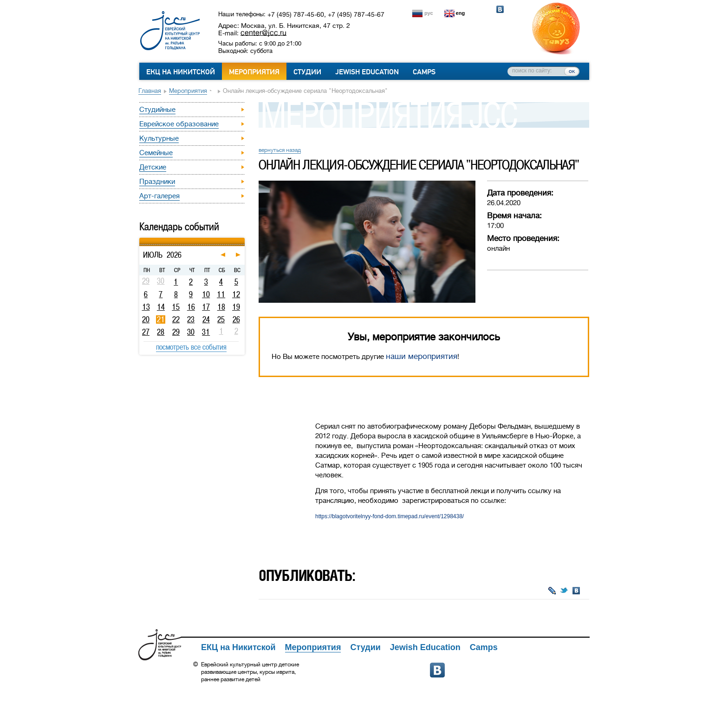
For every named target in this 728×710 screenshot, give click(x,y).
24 (206, 319)
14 (161, 307)
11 (221, 294)
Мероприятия (254, 72)
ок (572, 71)
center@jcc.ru (263, 33)
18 (221, 307)
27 (146, 332)
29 (176, 332)
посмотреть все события (191, 347)
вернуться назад (280, 150)
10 (206, 294)
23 (191, 319)
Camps (424, 72)
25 (221, 319)
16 (191, 307)
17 (206, 307)
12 (236, 294)
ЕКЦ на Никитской (181, 72)
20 (146, 319)
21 (161, 319)
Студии (307, 72)
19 (236, 307)
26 (236, 319)
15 (176, 307)
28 (161, 332)
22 (176, 319)
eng (461, 13)
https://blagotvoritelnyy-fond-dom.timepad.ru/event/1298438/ (390, 516)
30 (191, 332)
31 (206, 332)
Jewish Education (367, 72)
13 (146, 307)
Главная (150, 91)
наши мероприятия (422, 356)
